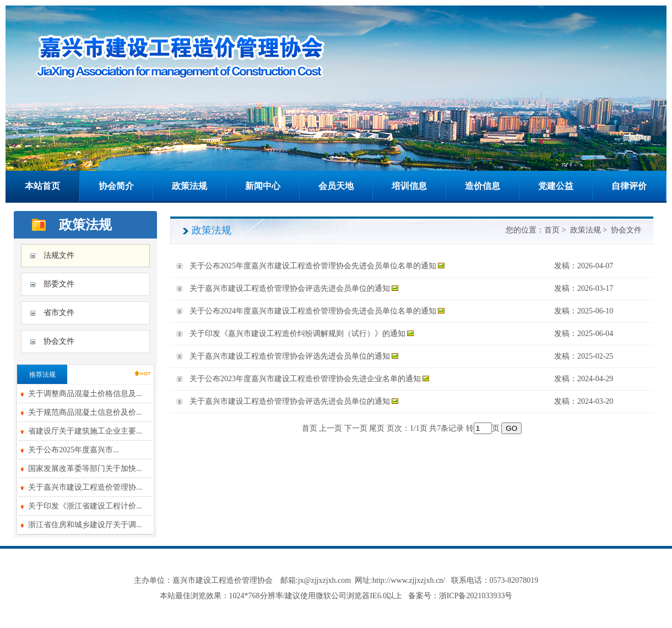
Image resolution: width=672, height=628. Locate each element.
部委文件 (59, 284)
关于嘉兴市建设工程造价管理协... (85, 487)
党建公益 (556, 186)
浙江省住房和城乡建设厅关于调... (85, 525)
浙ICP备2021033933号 (476, 596)
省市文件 (59, 313)
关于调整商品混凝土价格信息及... (85, 394)
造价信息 (483, 186)
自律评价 (629, 186)
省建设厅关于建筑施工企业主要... (85, 431)
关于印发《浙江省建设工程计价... (85, 506)
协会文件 (59, 341)
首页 (552, 230)
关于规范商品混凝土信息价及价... (85, 412)
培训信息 (409, 186)
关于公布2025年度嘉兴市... (74, 450)
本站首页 (42, 186)
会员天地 (336, 186)
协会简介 (116, 186)
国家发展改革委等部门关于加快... (85, 469)
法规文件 (59, 255)
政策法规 (189, 186)
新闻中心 (263, 186)
